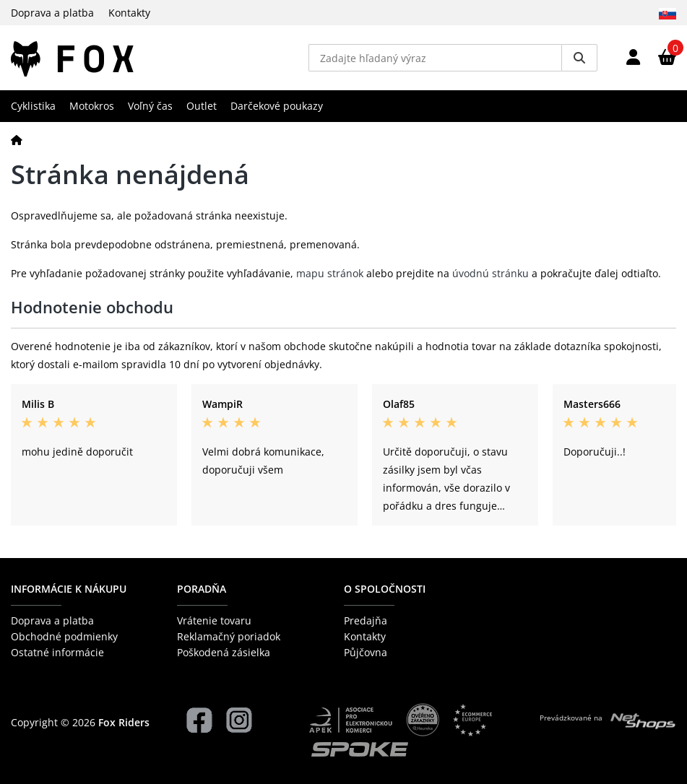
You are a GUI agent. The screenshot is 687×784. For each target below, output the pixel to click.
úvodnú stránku (491, 273)
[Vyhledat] (579, 58)
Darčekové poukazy (277, 106)
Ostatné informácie (57, 652)
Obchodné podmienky (64, 636)
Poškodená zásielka (224, 652)
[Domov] (17, 140)
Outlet (202, 106)
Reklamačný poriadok (229, 636)
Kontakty (129, 13)
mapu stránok (330, 273)
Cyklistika (33, 106)
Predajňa (366, 620)
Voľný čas (150, 106)
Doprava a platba (52, 13)
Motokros (92, 106)
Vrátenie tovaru (214, 620)
